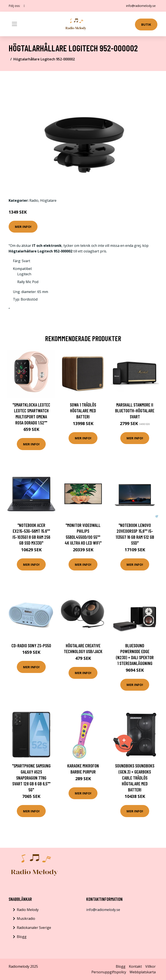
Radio (34, 200)
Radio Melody (28, 910)
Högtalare (48, 200)
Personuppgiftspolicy (109, 972)
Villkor (150, 966)
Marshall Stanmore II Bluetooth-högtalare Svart (135, 411)
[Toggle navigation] (14, 24)
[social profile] (24, 6)
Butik (146, 24)
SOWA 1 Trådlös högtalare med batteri (83, 411)
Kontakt (135, 966)
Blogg (22, 937)
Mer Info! (23, 227)
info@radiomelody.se (141, 6)
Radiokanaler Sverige (34, 928)
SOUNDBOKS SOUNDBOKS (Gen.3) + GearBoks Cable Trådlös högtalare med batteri (135, 778)
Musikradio (26, 919)
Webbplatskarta (143, 972)
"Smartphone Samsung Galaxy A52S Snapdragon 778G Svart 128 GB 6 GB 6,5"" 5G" (31, 778)
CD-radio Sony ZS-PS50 (31, 645)
